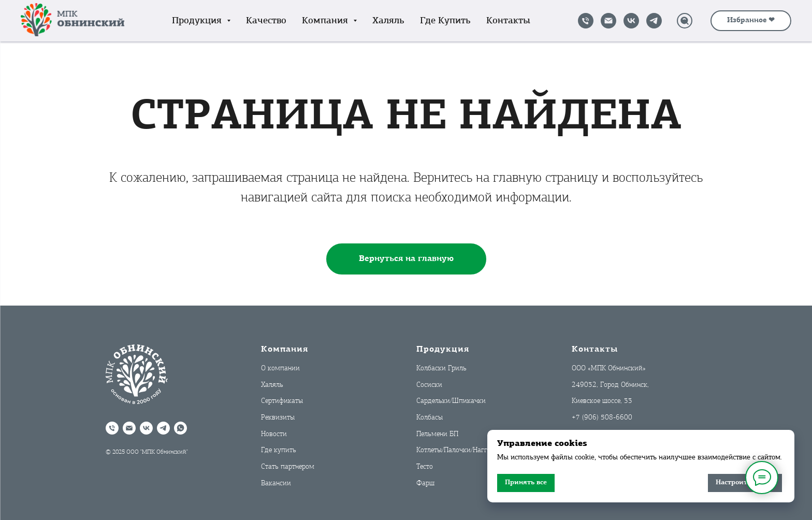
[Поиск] (685, 21)
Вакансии (276, 483)
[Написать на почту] (608, 21)
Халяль (388, 21)
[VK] (631, 21)
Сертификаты (282, 401)
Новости (274, 434)
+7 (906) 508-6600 (602, 418)
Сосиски (429, 385)
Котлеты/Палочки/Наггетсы (459, 450)
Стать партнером (288, 467)
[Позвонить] (586, 21)
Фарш (425, 483)
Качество (266, 21)
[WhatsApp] (180, 428)
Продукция (443, 350)
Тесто (425, 467)
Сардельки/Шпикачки (451, 401)
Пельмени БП (437, 434)
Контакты (508, 21)
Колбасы (430, 418)
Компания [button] (326, 21)
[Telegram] (654, 21)
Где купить (445, 21)
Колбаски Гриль (441, 369)
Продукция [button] (198, 21)
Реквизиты (278, 418)
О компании (280, 369)
